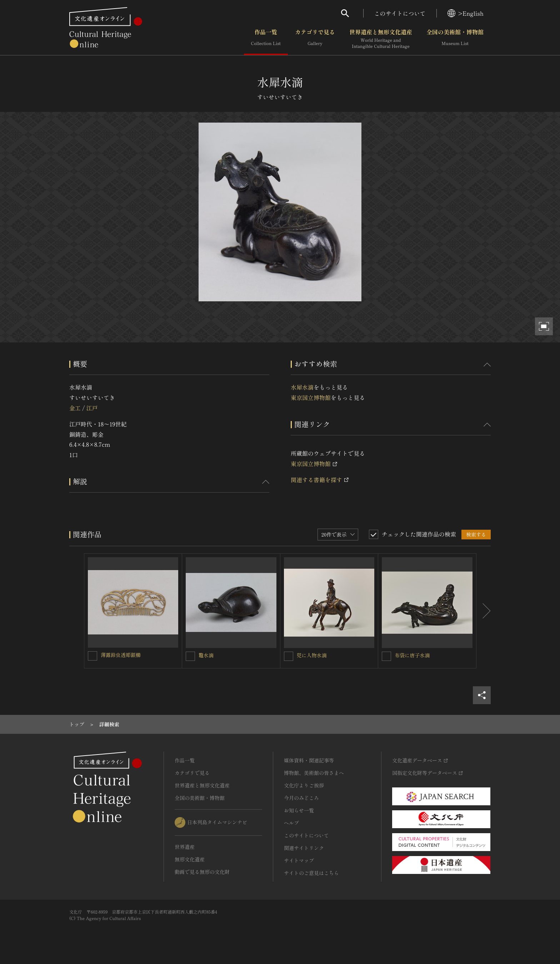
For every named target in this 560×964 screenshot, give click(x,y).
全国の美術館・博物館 (455, 39)
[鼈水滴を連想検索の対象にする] (190, 656)
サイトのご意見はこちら (311, 873)
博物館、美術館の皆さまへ (314, 773)
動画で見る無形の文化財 (202, 872)
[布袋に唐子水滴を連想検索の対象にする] (386, 656)
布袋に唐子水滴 (412, 655)
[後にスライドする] (484, 611)
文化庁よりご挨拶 (304, 785)
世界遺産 (185, 847)
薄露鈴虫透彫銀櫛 (121, 655)
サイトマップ (299, 860)
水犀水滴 (302, 387)
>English (466, 13)
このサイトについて (400, 13)
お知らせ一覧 (299, 810)
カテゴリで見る (315, 39)
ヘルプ (291, 823)
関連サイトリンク (304, 848)
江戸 (92, 408)
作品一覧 (266, 39)
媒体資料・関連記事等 (309, 760)
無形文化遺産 (190, 859)
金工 (75, 408)
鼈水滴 (206, 655)
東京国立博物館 (311, 397)
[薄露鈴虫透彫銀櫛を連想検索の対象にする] (92, 656)
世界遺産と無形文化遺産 (381, 39)
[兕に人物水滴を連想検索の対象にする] (289, 656)
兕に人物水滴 (312, 655)
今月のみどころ (301, 798)
